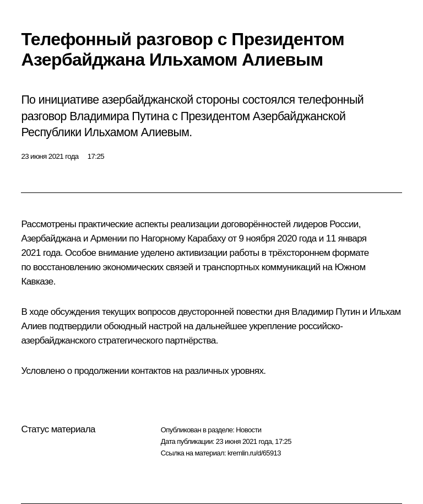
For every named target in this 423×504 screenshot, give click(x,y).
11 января (346, 238)
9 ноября (257, 238)
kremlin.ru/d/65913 (254, 453)
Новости (248, 430)
